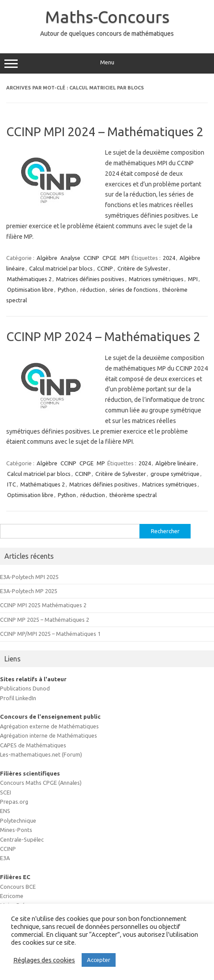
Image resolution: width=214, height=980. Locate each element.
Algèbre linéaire (176, 463)
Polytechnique (18, 820)
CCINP (91, 258)
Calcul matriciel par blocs (61, 268)
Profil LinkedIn (18, 698)
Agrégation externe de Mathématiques (49, 726)
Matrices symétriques (156, 279)
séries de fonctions (134, 290)
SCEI (6, 792)
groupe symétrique (175, 474)
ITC (11, 484)
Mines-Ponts (16, 830)
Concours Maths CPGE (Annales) (41, 783)
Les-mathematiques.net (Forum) (41, 754)
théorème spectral (133, 495)
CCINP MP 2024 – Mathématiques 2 (103, 336)
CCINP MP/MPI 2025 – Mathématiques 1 (50, 634)
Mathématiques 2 (29, 279)
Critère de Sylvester (143, 268)
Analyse (70, 258)
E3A (5, 858)
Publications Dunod (25, 688)
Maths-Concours (107, 17)
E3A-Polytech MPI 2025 (29, 577)
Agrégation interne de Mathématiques (49, 735)
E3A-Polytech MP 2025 (29, 591)
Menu (107, 63)
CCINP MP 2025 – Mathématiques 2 (45, 620)
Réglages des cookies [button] (44, 960)
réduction (93, 290)
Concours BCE (18, 887)
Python (67, 290)
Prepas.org (14, 802)
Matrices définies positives (90, 279)
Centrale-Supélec (22, 839)
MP (101, 463)
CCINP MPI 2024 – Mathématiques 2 (105, 132)
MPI (124, 258)
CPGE (109, 258)
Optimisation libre (30, 290)
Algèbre (47, 258)
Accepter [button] (99, 960)
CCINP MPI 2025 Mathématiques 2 (43, 605)
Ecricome (12, 896)
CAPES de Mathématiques (33, 745)
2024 (169, 258)
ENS (5, 811)
